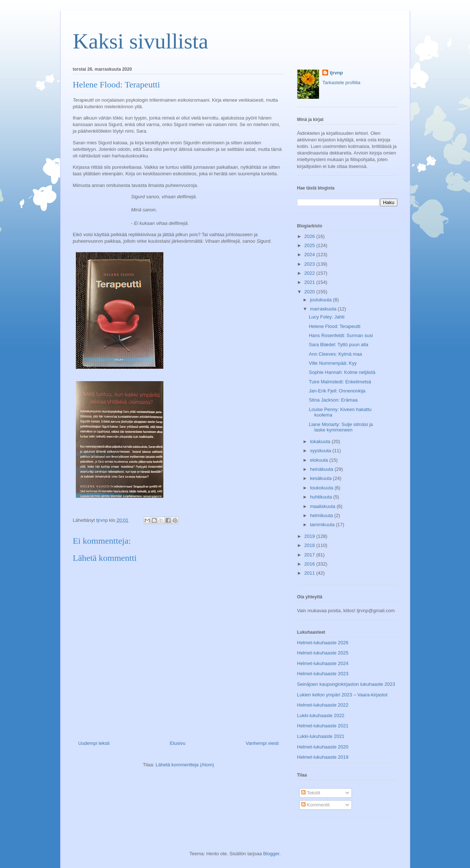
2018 (310, 545)
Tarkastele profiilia (341, 83)
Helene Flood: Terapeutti (335, 326)
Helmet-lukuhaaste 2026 (323, 643)
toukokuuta (322, 488)
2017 (310, 555)
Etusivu (178, 743)
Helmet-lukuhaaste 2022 (323, 705)
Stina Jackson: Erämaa (333, 400)
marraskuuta (324, 309)
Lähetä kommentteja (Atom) (185, 765)
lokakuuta (321, 441)
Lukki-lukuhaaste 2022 (321, 715)
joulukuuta (321, 300)
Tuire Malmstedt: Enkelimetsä (340, 382)
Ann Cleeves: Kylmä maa (335, 354)
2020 (310, 292)
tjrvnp (336, 73)
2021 (310, 282)
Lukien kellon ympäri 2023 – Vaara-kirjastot (342, 695)
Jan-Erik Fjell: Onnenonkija (337, 391)
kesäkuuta (321, 478)
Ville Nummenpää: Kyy (333, 363)
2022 (310, 273)
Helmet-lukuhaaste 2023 (323, 674)
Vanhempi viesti (262, 743)
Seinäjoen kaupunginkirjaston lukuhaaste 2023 (346, 684)
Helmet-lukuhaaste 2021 (323, 726)
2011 (310, 573)
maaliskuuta (323, 506)
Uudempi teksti (94, 743)
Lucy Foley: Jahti (327, 317)
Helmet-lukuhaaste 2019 (323, 757)
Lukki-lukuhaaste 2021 (321, 736)
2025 (310, 245)
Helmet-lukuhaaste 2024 (323, 663)
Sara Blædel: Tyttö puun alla (339, 345)
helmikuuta (322, 515)
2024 (310, 255)
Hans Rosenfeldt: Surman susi (341, 335)
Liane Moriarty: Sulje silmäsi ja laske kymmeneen (341, 427)
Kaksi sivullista (141, 41)
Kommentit (315, 805)
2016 (310, 564)
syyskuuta (321, 451)
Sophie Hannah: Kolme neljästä (342, 372)
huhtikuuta (322, 497)
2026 (310, 236)
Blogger (271, 854)
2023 (310, 264)
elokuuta (320, 460)
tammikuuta (323, 525)
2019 (310, 536)
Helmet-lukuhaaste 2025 (323, 653)
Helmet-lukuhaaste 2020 (323, 747)
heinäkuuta (322, 469)
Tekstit (311, 793)
